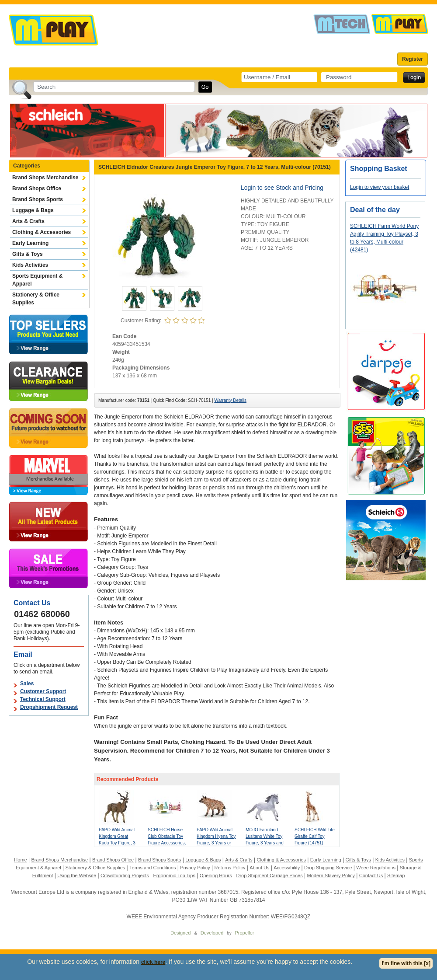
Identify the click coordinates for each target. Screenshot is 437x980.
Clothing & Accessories (42, 232)
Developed (212, 933)
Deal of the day (375, 210)
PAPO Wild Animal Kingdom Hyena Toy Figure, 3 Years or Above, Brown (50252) (216, 843)
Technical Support (43, 699)
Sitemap (396, 875)
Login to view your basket (380, 187)
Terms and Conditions (153, 868)
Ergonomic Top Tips (174, 875)
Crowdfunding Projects (125, 875)
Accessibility (287, 868)
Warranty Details (230, 400)
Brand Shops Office (37, 188)
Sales (27, 684)
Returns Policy (230, 868)
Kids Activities (30, 265)
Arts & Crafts (28, 221)
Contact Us (371, 875)
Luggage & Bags (33, 210)
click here (153, 962)
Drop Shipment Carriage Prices (269, 875)
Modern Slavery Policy (331, 875)
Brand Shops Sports (38, 199)
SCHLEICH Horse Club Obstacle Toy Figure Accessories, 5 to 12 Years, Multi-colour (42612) (167, 843)
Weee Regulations (376, 868)
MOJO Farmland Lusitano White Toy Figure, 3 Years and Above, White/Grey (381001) (265, 843)
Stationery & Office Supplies (36, 299)
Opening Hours (216, 875)
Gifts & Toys (28, 254)
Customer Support (43, 691)
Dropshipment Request (49, 707)
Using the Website (77, 875)
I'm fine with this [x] (406, 963)
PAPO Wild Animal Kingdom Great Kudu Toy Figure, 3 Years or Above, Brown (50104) (117, 843)
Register (413, 59)
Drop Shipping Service (328, 868)
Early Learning (30, 243)
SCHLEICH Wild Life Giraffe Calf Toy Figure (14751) (315, 836)
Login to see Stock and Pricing (282, 188)
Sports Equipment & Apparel (37, 280)
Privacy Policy (195, 868)
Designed (180, 933)
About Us (259, 868)
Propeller (244, 933)
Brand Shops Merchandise (45, 178)
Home (20, 860)
